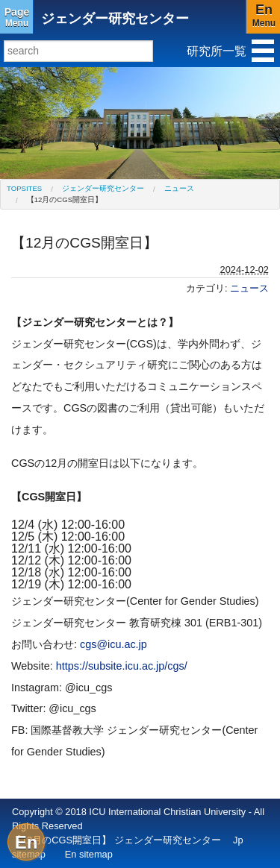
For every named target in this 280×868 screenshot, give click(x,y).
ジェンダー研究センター (115, 19)
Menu (17, 17)
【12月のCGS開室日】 (65, 199)
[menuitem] (24, 188)
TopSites (24, 188)
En (27, 842)
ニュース (179, 188)
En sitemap (89, 854)
